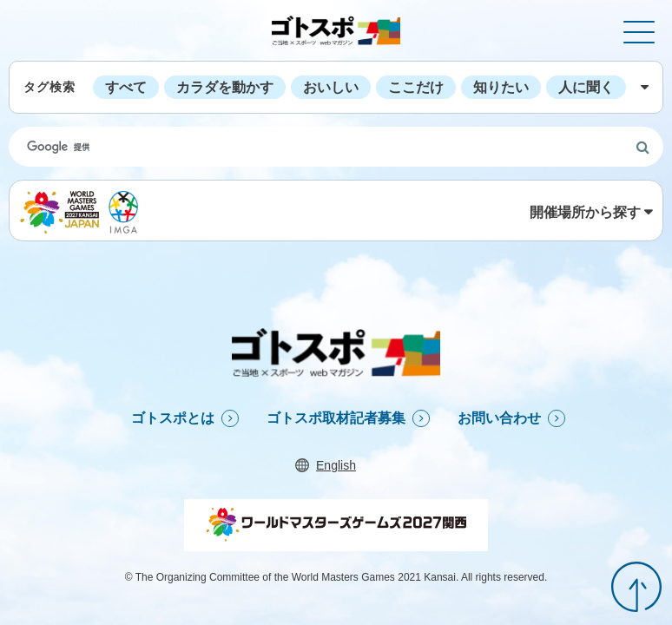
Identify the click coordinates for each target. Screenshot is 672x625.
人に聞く (586, 87)
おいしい (331, 87)
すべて (126, 87)
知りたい (501, 87)
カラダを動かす (225, 87)
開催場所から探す (585, 212)
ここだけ (416, 87)
